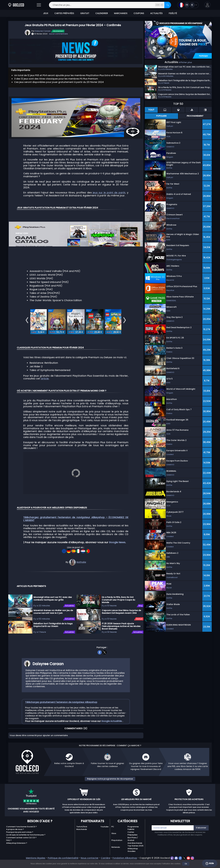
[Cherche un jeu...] (110, 5)
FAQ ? (9, 849)
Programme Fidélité (133, 836)
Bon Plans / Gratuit (133, 847)
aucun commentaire (58, 34)
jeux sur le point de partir (109, 193)
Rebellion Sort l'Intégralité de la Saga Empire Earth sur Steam (53, 633)
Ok (186, 864)
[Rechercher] (168, 5)
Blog (141, 614)
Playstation (117, 849)
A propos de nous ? (15, 838)
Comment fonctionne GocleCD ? (21, 835)
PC (113, 835)
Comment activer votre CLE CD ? (21, 846)
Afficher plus (185, 62)
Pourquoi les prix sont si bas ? (20, 840)
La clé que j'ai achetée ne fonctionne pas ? (26, 843)
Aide (210, 863)
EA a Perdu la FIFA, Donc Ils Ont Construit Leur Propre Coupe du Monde (118, 608)
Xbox (114, 842)
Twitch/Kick (82, 835)
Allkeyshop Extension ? (17, 851)
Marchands (82, 838)
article (45, 390)
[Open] (39, 5)
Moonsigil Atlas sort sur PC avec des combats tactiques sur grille (53, 607)
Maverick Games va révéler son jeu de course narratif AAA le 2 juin (53, 620)
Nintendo (116, 855)
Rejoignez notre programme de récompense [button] (110, 787)
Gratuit (139, 627)
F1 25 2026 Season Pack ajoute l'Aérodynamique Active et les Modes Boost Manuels (121, 634)
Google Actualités (112, 729)
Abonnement (58, 31)
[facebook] (100, 660)
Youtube (105, 835)
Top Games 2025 (135, 854)
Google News (117, 551)
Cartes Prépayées (132, 842)
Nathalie (81, 570)
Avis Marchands (135, 851)
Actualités (70, 614)
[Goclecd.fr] (16, 5)
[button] (207, 5)
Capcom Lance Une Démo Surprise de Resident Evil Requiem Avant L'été (121, 620)
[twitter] (105, 660)
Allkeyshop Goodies (133, 858)
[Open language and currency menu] (188, 5)
